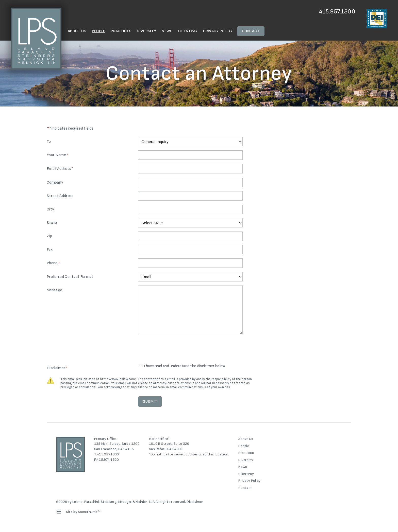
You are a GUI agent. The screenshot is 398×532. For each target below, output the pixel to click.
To (49, 142)
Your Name (57, 155)
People (99, 31)
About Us (77, 31)
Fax (50, 250)
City (50, 209)
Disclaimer (195, 502)
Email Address (60, 169)
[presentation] (177, 349)
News (167, 31)
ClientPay (188, 31)
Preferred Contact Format (70, 277)
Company (55, 182)
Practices (121, 31)
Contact (251, 31)
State (52, 223)
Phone (53, 263)
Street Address (60, 196)
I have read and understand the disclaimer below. (185, 366)
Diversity (146, 31)
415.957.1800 (337, 12)
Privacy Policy (218, 31)
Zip (49, 236)
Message (54, 290)
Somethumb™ (89, 512)
